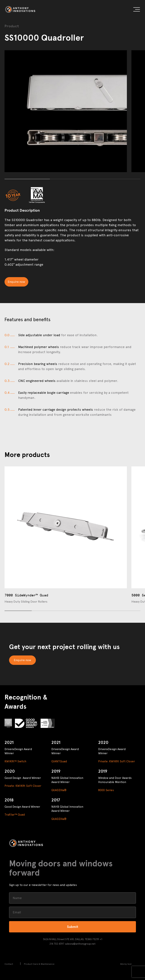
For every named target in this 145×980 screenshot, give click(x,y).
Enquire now (16, 282)
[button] (137, 10)
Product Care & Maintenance (39, 964)
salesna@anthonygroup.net (80, 944)
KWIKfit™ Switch (15, 761)
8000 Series (106, 790)
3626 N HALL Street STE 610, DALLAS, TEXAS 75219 (71, 939)
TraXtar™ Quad (15, 815)
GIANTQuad (59, 761)
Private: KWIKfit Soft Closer (117, 761)
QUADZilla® (59, 790)
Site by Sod (126, 964)
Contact (9, 964)
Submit (73, 927)
